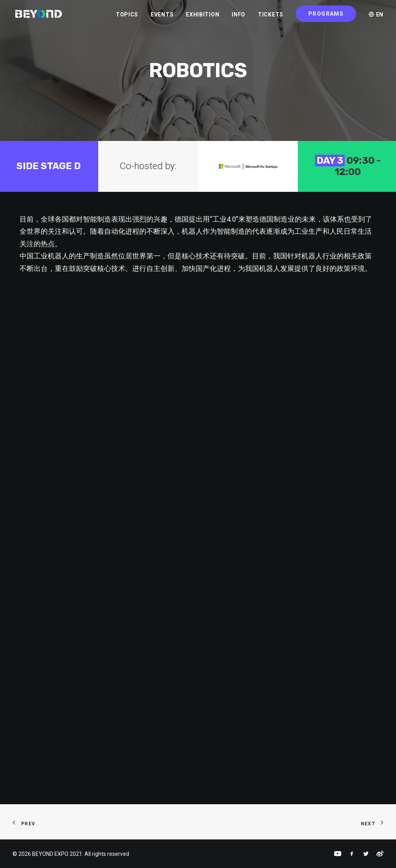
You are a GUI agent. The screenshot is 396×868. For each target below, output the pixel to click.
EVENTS (162, 16)
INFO (238, 16)
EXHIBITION (202, 16)
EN (376, 16)
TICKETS (271, 16)
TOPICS (127, 16)
